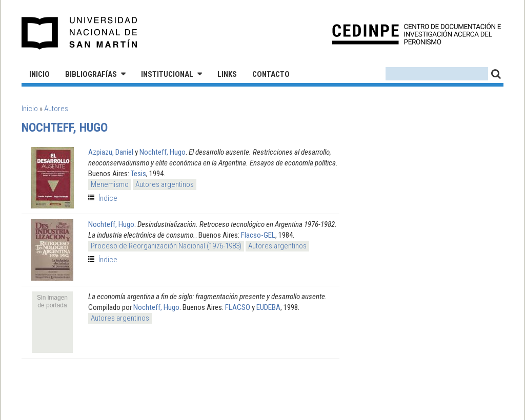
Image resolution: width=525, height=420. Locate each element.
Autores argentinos (165, 184)
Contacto (271, 74)
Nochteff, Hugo (163, 152)
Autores (56, 109)
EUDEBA (268, 307)
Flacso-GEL (258, 235)
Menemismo (110, 184)
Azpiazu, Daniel (111, 152)
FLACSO (238, 307)
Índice (108, 198)
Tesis (138, 174)
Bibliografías (91, 74)
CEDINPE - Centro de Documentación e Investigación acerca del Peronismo (417, 34)
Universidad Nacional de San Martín (80, 33)
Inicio (39, 74)
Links (227, 74)
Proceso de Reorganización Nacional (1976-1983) (166, 246)
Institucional (167, 74)
